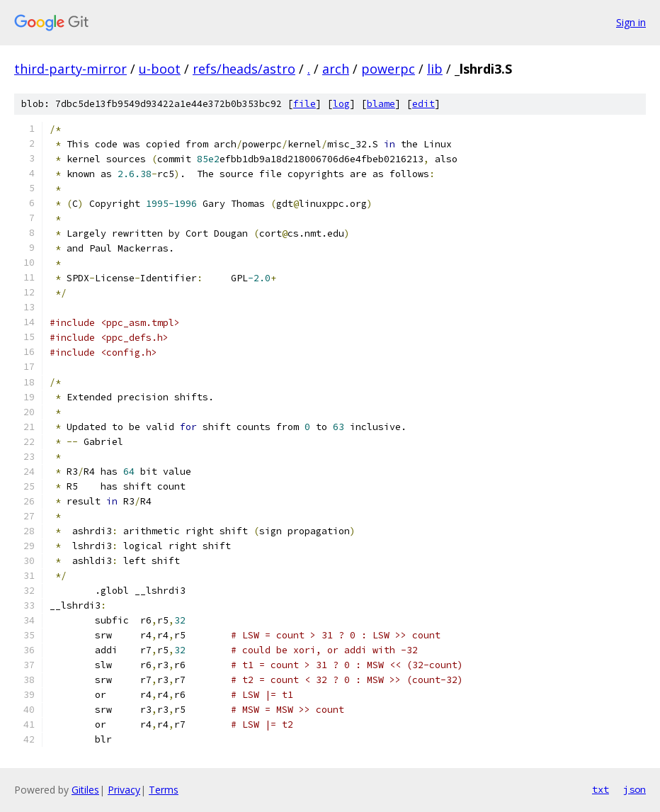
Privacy (124, 790)
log (341, 104)
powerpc (388, 69)
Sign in (631, 22)
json (635, 789)
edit (423, 104)
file (305, 104)
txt (601, 789)
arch (336, 69)
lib (435, 69)
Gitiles (85, 790)
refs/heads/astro (244, 69)
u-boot (160, 69)
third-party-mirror (70, 69)
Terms (164, 790)
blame (381, 104)
